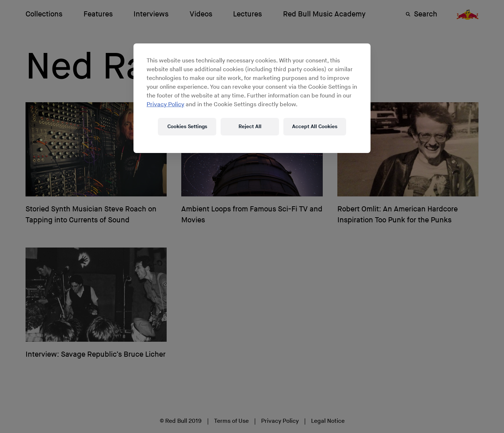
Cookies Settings (187, 127)
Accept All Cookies (315, 127)
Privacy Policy (165, 105)
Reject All (250, 127)
